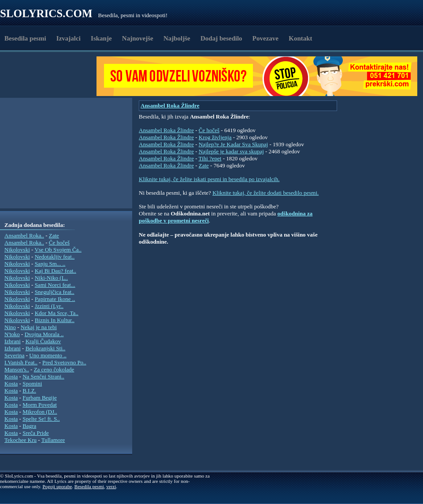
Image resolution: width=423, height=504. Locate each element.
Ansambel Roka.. (24, 235)
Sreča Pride (36, 433)
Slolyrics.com (46, 13)
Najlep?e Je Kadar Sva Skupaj (233, 144)
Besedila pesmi (25, 38)
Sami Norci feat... (55, 285)
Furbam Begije (40, 398)
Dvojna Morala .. (44, 334)
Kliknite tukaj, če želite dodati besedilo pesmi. (265, 193)
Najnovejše (138, 38)
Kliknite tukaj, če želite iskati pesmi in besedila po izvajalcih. (209, 179)
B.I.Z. (29, 391)
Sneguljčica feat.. (55, 292)
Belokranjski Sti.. (46, 348)
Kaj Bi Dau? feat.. (56, 271)
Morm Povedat (40, 405)
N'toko (12, 334)
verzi (111, 486)
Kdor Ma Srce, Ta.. (57, 313)
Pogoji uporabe (57, 486)
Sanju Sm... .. (50, 264)
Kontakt (300, 38)
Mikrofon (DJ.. (40, 412)
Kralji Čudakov (43, 341)
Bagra (29, 426)
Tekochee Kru (20, 440)
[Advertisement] (51, 76)
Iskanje (101, 38)
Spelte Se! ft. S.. (41, 419)
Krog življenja (215, 137)
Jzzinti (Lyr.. (49, 306)
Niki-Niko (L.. (51, 278)
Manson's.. (17, 369)
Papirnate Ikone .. (55, 299)
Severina (14, 355)
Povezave (265, 38)
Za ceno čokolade (54, 369)
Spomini (32, 384)
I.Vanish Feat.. (21, 362)
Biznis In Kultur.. (55, 320)
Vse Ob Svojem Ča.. (58, 250)
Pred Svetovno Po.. (64, 362)
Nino (10, 327)
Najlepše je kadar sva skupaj (231, 151)
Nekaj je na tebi (39, 327)
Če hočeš (59, 243)
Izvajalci (69, 38)
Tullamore (53, 440)
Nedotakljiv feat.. (55, 257)
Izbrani (13, 341)
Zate (54, 235)
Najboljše (177, 38)
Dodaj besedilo (221, 38)
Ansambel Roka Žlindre (170, 106)
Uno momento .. (48, 355)
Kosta (11, 376)
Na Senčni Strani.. (43, 376)
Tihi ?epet (210, 158)
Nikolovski (17, 250)
